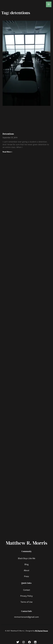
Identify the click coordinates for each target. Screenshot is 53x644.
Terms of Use (26, 602)
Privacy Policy (26, 596)
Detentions (8, 134)
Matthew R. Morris (27, 543)
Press (26, 576)
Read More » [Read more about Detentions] (7, 152)
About (26, 570)
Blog (26, 564)
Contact (27, 590)
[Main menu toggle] (49, 4)
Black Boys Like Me (27, 558)
